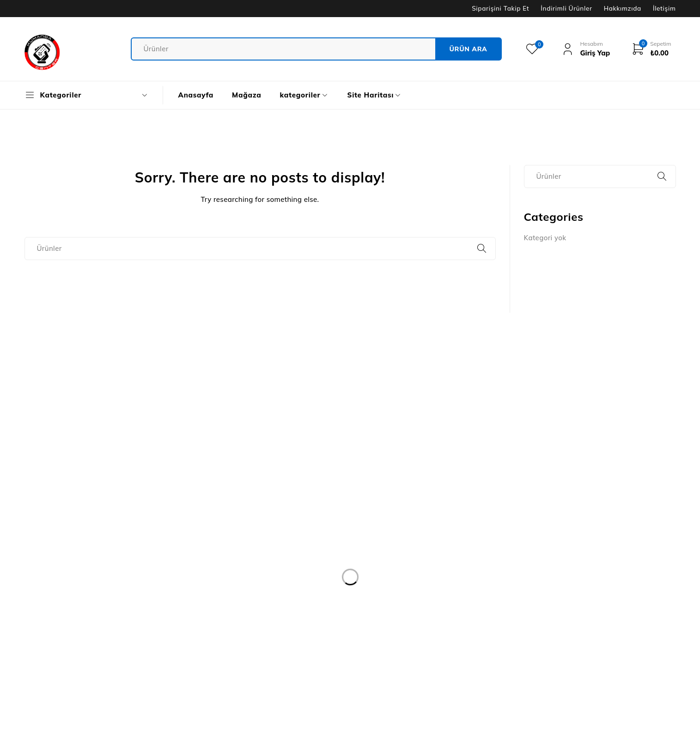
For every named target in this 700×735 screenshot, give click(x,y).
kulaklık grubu (547, 492)
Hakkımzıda (623, 8)
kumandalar (544, 475)
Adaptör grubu (548, 625)
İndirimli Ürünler (566, 8)
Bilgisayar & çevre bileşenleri (572, 592)
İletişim (664, 8)
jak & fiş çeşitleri (551, 508)
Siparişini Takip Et (500, 8)
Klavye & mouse (550, 575)
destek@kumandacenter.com (73, 589)
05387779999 (53, 603)
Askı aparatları (549, 608)
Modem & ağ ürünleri (559, 558)
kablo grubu (544, 525)
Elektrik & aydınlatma (560, 542)
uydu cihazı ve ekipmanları (568, 658)
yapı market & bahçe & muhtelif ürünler (589, 641)
